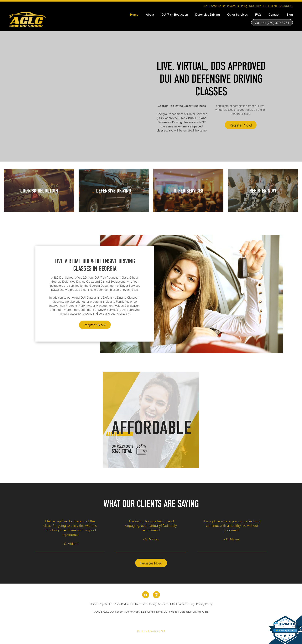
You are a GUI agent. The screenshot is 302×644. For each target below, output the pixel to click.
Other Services (238, 15)
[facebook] (146, 595)
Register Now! (241, 125)
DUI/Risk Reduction (175, 15)
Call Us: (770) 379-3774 (272, 23)
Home (134, 15)
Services (163, 604)
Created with (151, 631)
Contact (274, 15)
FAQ (258, 15)
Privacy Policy (204, 604)
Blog (290, 15)
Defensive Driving (208, 15)
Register (104, 604)
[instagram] (156, 595)
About (150, 15)
